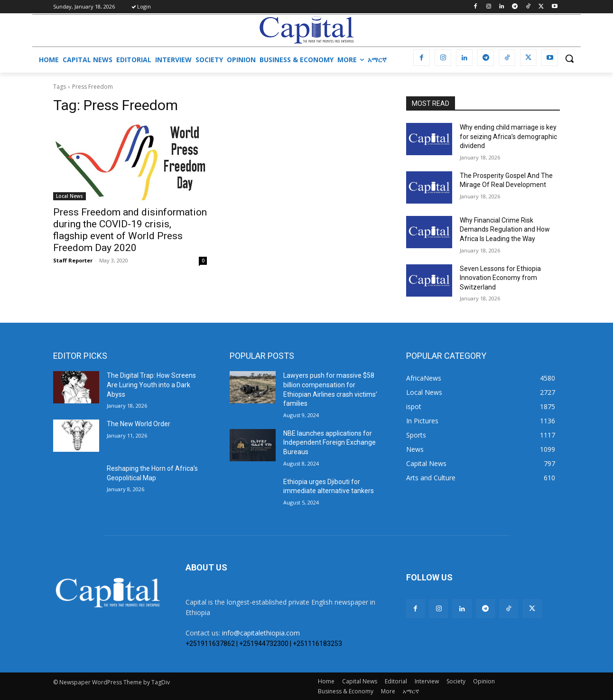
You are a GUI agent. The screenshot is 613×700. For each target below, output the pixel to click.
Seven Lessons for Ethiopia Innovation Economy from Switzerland (500, 278)
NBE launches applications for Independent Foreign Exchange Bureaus (330, 443)
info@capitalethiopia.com (261, 633)
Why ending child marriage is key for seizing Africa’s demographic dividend (508, 136)
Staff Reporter (73, 260)
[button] (569, 58)
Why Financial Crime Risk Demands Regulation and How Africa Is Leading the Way (505, 229)
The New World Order (139, 424)
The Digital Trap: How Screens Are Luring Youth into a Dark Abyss (151, 385)
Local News (70, 196)
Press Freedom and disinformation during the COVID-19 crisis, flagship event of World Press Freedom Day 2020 (130, 230)
